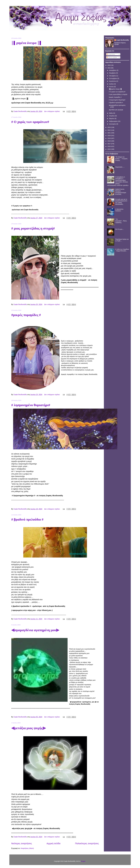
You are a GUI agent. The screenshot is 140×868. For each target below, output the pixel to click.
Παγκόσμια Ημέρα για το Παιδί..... (122, 240)
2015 (109, 149)
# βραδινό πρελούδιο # (27, 519)
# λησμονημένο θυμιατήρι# (31, 405)
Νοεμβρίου (113, 73)
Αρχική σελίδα (54, 843)
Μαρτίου (112, 118)
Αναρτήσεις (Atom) (27, 848)
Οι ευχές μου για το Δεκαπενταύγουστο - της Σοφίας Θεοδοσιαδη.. (122, 202)
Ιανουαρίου (113, 124)
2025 (109, 65)
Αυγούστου (113, 81)
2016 (109, 146)
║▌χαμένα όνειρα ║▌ (27, 43)
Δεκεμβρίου (113, 70)
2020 (109, 136)
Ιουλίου (112, 84)
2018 (109, 141)
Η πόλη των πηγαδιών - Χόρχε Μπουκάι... (122, 250)
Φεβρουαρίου (113, 121)
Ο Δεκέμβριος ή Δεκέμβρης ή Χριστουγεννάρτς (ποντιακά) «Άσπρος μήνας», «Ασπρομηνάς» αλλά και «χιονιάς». (118, 181)
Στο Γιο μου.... (120, 229)
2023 (109, 127)
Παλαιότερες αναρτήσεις (87, 843)
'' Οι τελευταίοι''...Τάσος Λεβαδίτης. (121, 221)
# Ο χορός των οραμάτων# (30, 122)
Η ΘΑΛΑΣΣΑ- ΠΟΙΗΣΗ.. (120, 210)
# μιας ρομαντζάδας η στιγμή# (33, 228)
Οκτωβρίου (113, 76)
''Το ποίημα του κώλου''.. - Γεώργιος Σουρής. (121, 159)
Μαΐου (111, 113)
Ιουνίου (112, 87)
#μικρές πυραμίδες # (26, 315)
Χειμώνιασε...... (120, 167)
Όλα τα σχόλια (112, 57)
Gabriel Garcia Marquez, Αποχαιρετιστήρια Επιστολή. (121, 192)
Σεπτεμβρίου (113, 78)
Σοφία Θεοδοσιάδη (123, 40)
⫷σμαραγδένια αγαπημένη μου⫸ (35, 630)
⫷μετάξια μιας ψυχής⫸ (29, 728)
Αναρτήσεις (111, 54)
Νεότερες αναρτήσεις (22, 843)
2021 (109, 133)
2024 (109, 68)
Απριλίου (112, 116)
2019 (109, 138)
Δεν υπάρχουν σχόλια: (52, 111)
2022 (109, 130)
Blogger (83, 861)
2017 (109, 144)
